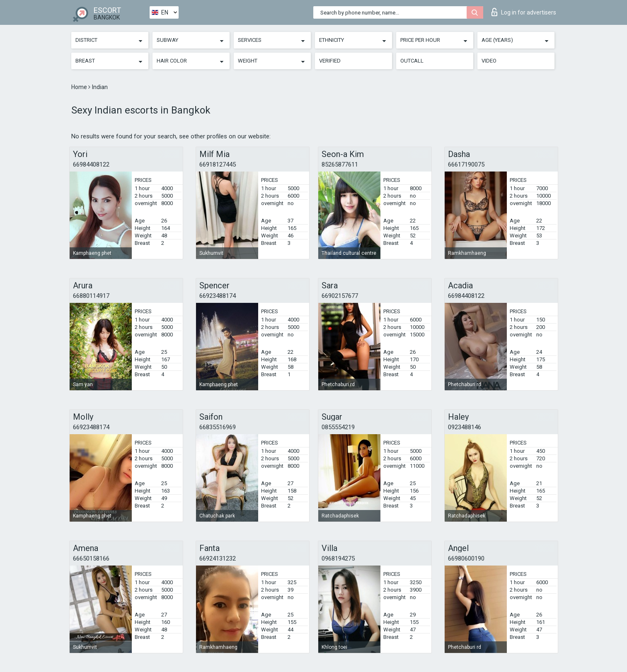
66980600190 (466, 558)
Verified (330, 61)
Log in (524, 12)
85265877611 (340, 164)
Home (80, 87)
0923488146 (465, 427)
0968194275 (338, 558)
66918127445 (218, 164)
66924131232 (218, 558)
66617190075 (466, 164)
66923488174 (218, 296)
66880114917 (91, 296)
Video (489, 61)
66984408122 (91, 164)
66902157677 (340, 296)
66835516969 (218, 427)
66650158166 (91, 558)
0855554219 (338, 427)
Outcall (412, 61)
